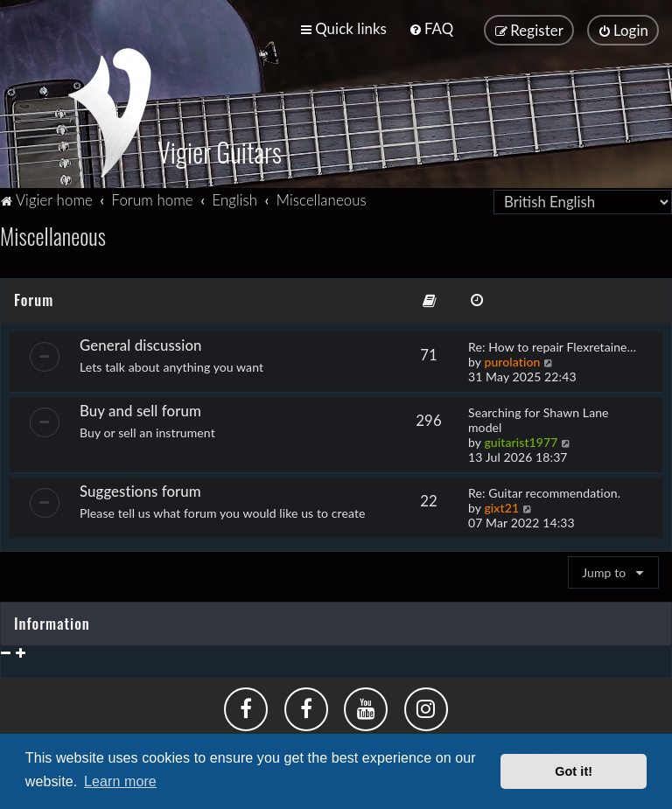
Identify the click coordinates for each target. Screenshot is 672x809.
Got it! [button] (574, 771)
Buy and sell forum (140, 408)
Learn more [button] (120, 781)
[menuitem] (431, 28)
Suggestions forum (140, 488)
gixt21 (501, 505)
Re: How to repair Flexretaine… (552, 344)
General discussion (141, 342)
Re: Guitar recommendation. (544, 490)
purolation (512, 359)
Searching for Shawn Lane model (539, 417)
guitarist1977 (521, 439)
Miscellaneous (53, 234)
